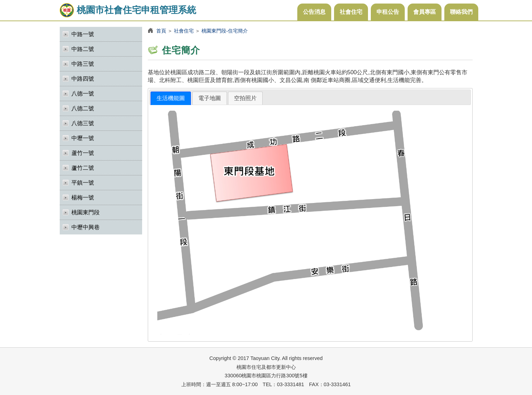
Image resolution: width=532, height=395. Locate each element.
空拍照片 (245, 98)
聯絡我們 (461, 12)
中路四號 (83, 79)
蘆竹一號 (83, 153)
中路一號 (83, 34)
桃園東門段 (86, 212)
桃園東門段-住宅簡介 (225, 31)
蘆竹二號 (83, 168)
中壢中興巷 (86, 227)
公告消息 (314, 12)
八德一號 (83, 94)
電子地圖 (210, 98)
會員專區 (425, 12)
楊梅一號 (83, 197)
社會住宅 (351, 12)
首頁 (161, 31)
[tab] (171, 98)
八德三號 (83, 123)
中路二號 (83, 49)
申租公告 (388, 12)
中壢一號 (83, 138)
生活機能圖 (171, 98)
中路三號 (83, 64)
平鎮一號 (83, 183)
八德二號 (83, 108)
